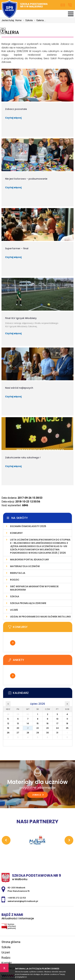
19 (8, 728)
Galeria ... (39, 20)
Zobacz (38, 795)
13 (18, 723)
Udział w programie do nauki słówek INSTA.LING (40, 617)
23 (47, 728)
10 (57, 719)
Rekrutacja (18, 573)
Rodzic (15, 580)
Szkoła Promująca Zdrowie (28, 603)
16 (47, 723)
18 (67, 723)
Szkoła (27, 20)
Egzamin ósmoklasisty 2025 (28, 526)
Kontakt (7, 963)
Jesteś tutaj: (8, 20)
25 (67, 728)
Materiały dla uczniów (25, 566)
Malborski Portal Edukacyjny (30, 560)
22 (38, 728)
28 (28, 733)
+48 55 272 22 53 (70, 5)
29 (38, 733)
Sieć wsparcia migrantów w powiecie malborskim (34, 588)
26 (8, 733)
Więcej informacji (13, 643)
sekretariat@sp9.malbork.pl (63, 5)
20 (18, 728)
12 (8, 723)
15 (38, 723)
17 (57, 723)
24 (57, 728)
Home (18, 20)
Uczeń (14, 610)
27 (18, 733)
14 (28, 723)
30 (48, 733)
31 (57, 733)
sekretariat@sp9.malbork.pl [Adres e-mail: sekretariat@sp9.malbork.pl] (23, 901)
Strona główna (11, 942)
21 (28, 728)
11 (67, 719)
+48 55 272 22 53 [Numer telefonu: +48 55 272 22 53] (17, 898)
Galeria (10, 33)
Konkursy (16, 533)
